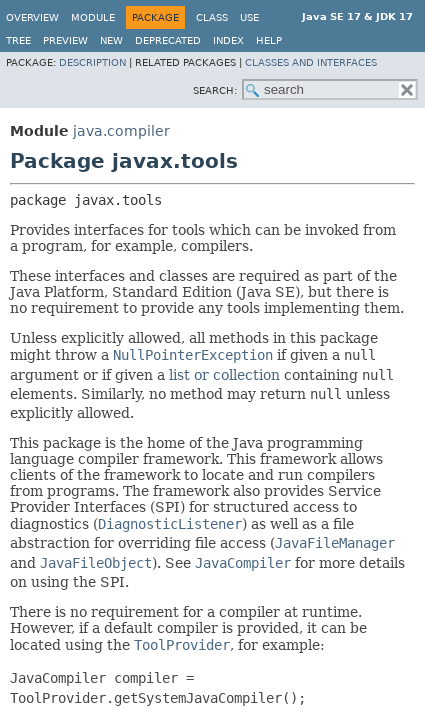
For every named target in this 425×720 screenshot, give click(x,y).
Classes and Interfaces (311, 62)
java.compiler (121, 131)
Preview (65, 40)
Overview (32, 17)
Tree (18, 40)
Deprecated (168, 40)
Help (269, 40)
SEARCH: (215, 90)
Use (249, 17)
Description (92, 62)
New (111, 40)
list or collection (224, 375)
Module (93, 17)
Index (228, 40)
